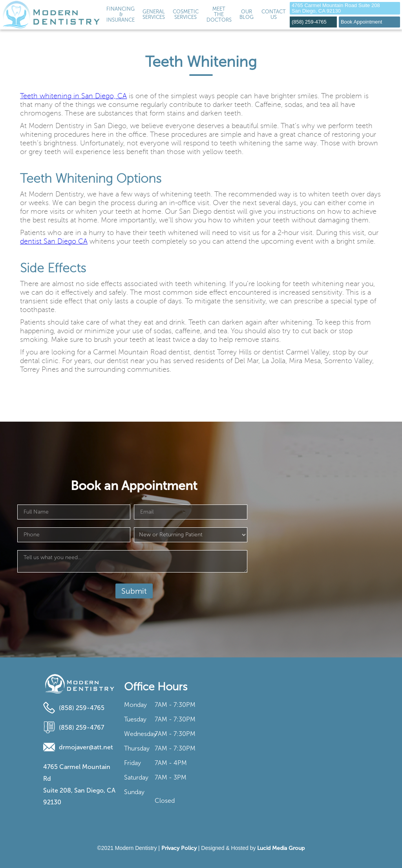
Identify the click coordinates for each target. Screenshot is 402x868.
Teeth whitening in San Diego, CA (73, 96)
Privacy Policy (179, 848)
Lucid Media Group (281, 848)
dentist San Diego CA (54, 241)
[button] (154, 15)
